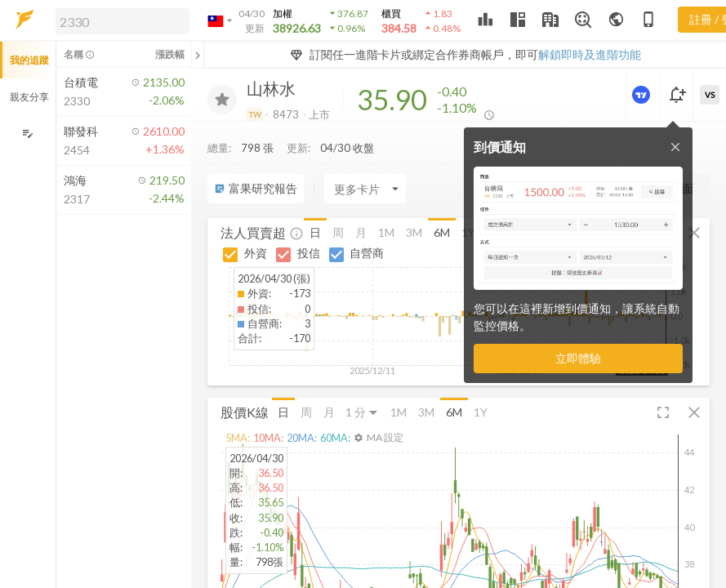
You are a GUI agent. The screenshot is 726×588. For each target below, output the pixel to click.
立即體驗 (578, 358)
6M (442, 232)
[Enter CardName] (365, 189)
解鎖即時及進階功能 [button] (590, 54)
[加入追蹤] (222, 100)
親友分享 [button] (29, 97)
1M (386, 232)
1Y (481, 412)
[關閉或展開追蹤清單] (198, 55)
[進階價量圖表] (643, 95)
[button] (119, 20)
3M (414, 232)
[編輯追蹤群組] (27, 134)
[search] (122, 21)
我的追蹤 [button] (29, 60)
